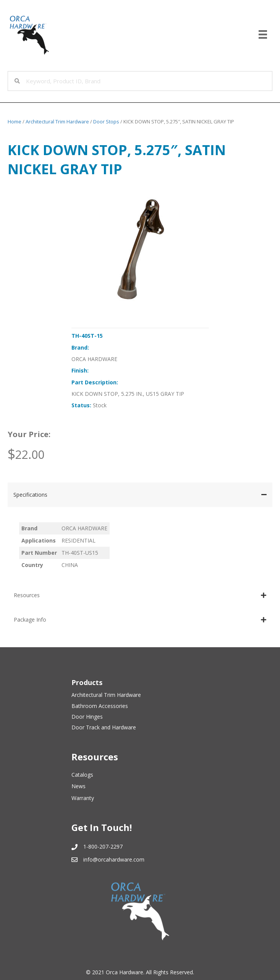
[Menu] (263, 34)
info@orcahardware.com (114, 859)
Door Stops (106, 121)
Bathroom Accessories (100, 706)
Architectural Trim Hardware (57, 121)
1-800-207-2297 (103, 846)
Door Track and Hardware (104, 727)
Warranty (83, 798)
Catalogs (82, 775)
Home (15, 121)
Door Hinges (87, 717)
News (78, 786)
